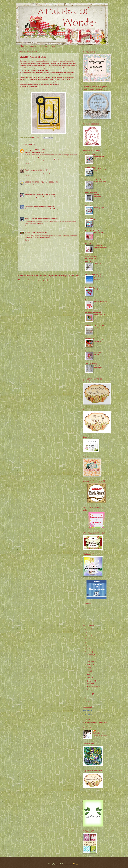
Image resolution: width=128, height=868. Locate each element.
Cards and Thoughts (93, 256)
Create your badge (88, 714)
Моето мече (91, 683)
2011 (88, 652)
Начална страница (28, 46)
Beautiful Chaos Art (93, 231)
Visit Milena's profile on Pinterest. (96, 722)
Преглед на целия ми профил (100, 737)
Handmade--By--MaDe (94, 325)
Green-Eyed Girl (31, 218)
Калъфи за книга (99, 289)
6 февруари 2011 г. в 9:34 (50, 182)
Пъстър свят (29, 206)
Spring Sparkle (90, 258)
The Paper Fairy (91, 364)
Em (96, 731)
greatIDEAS (90, 287)
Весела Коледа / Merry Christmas (100, 208)
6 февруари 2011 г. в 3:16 (36, 150)
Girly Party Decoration (98, 366)
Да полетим (97, 220)
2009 (88, 701)
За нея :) (96, 327)
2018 (88, 629)
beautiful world (91, 193)
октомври (90, 658)
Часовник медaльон (93, 687)
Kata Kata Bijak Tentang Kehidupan (99, 278)
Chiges (27, 232)
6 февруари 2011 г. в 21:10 (48, 218)
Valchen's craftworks (93, 313)
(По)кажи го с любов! (101, 301)
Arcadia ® (89, 262)
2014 (88, 642)
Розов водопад (98, 233)
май (88, 674)
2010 (88, 698)
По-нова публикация (28, 275)
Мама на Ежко (30, 194)
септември (91, 661)
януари (90, 694)
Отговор (28, 164)
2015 (88, 639)
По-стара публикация (69, 275)
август (89, 664)
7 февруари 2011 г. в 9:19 (40, 232)
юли (89, 668)
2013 (88, 645)
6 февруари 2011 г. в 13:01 (44, 206)
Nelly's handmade (92, 167)
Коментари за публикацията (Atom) (40, 280)
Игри (53, 46)
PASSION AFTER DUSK (94, 274)
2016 (88, 636)
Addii (27, 170)
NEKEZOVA (90, 218)
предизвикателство (42, 70)
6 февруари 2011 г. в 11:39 (45, 194)
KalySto (88, 205)
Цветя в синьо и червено (99, 157)
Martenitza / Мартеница (98, 341)
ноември (90, 655)
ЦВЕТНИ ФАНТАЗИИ (32, 182)
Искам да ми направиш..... (98, 353)
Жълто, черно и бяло (94, 690)
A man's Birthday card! (100, 170)
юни (89, 671)
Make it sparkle (99, 314)
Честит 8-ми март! (100, 182)
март (89, 677)
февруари (90, 681)
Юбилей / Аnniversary (98, 195)
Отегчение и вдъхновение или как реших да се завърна (101, 247)
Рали (26, 70)
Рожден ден (97, 263)
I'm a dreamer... (91, 154)
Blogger (76, 864)
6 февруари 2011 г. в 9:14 (39, 170)
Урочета (43, 46)
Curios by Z (89, 338)
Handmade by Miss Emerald (96, 180)
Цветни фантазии (91, 351)
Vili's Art (88, 244)
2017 (88, 632)
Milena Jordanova (87, 710)
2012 (88, 649)
